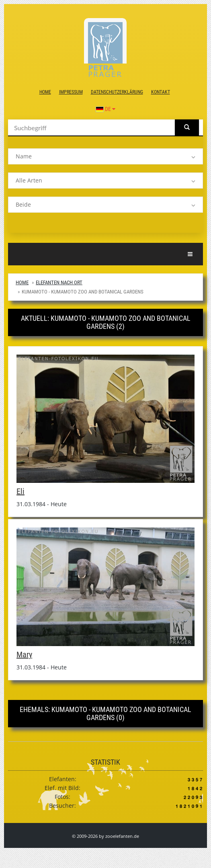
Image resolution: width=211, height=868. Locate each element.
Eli (20, 491)
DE (105, 109)
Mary (24, 655)
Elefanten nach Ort (59, 282)
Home (45, 92)
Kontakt (161, 92)
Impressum (71, 92)
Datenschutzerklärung (117, 92)
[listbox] (105, 156)
